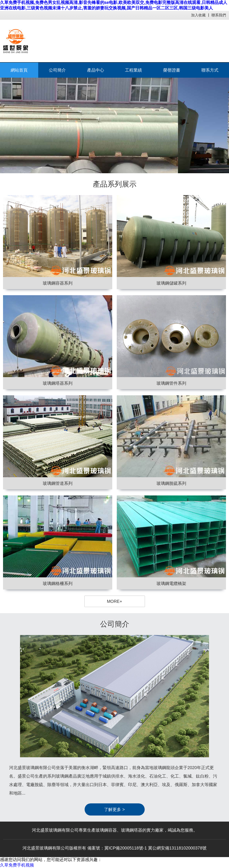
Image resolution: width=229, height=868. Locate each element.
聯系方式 (210, 70)
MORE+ (114, 601)
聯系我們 (219, 15)
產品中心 (96, 70)
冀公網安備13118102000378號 (177, 848)
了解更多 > (114, 809)
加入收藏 (198, 15)
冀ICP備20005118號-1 (126, 848)
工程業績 (133, 70)
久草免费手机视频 (17, 865)
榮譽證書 (172, 70)
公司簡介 (57, 70)
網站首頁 (19, 70)
